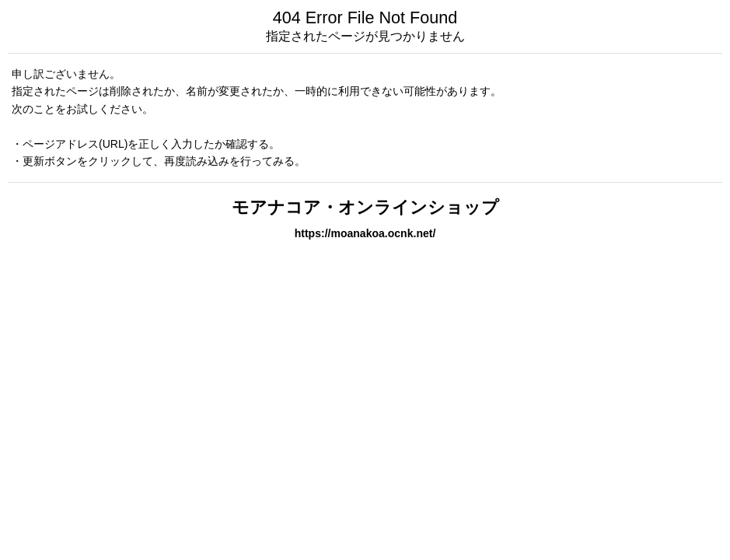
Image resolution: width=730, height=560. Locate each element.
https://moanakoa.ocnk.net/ (365, 233)
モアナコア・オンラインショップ (365, 207)
